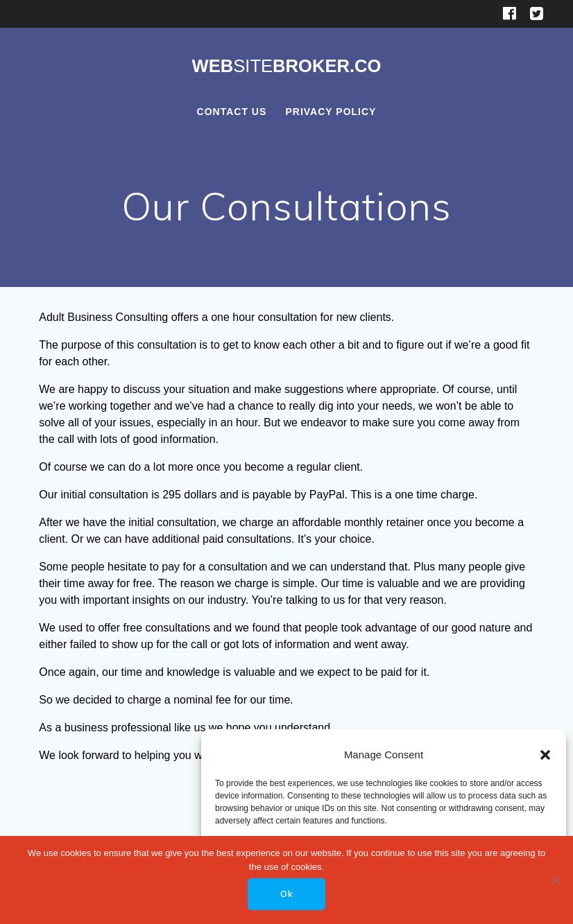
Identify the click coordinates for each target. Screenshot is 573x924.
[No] (556, 880)
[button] (545, 755)
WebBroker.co (286, 67)
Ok (287, 894)
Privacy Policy (331, 112)
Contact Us (232, 112)
